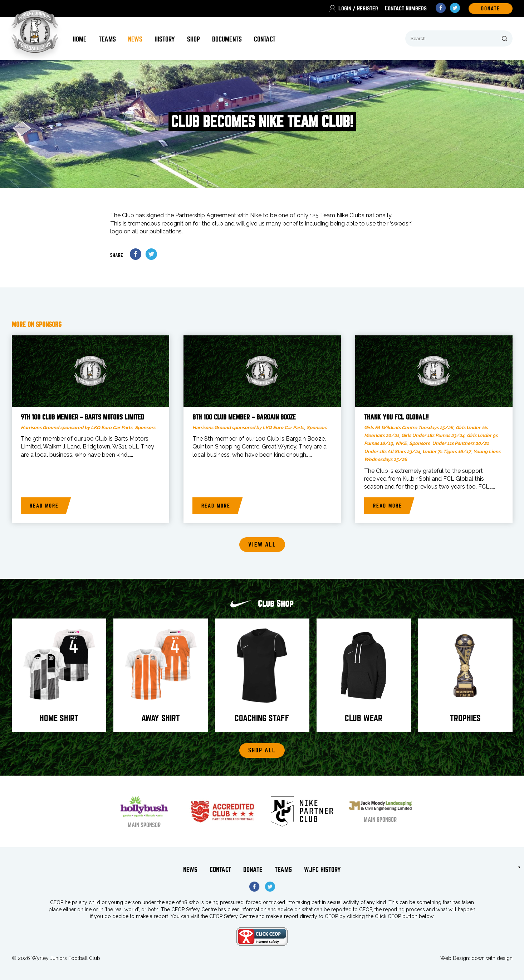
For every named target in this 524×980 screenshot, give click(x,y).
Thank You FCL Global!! (396, 417)
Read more (44, 506)
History (165, 39)
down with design (492, 958)
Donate (253, 870)
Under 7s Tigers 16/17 (447, 452)
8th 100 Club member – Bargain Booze (244, 417)
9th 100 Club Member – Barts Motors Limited (82, 417)
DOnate (491, 9)
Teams (107, 39)
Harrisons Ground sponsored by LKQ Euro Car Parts (77, 428)
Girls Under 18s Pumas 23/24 (433, 435)
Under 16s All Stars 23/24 (392, 452)
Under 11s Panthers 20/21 (460, 443)
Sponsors (145, 428)
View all (262, 545)
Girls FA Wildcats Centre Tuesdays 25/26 (409, 428)
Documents (227, 39)
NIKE (401, 443)
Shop (194, 39)
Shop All (262, 750)
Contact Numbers (406, 8)
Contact (265, 39)
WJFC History (322, 870)
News (135, 39)
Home (80, 39)
